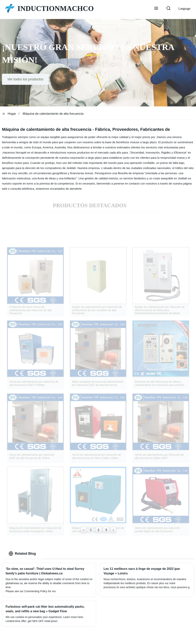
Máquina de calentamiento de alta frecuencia (53, 114)
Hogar (12, 114)
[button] (156, 9)
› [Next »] (113, 530)
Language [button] (184, 9)
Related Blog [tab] (22, 554)
